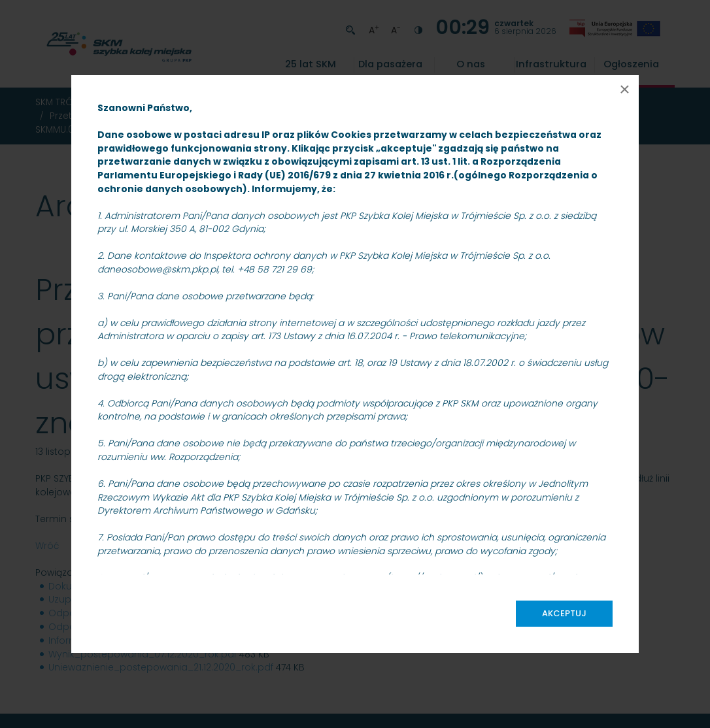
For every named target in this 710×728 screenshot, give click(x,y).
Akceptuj (564, 613)
